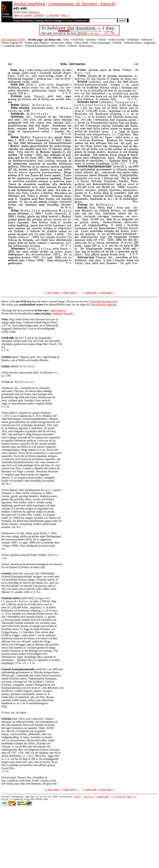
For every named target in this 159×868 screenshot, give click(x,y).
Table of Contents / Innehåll (28, 15)
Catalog (39, 21)
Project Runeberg (23, 21)
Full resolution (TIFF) (13, 40)
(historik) (68, 313)
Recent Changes (54, 21)
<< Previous (52, 15)
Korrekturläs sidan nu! (104, 305)
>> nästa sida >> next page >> (99, 293)
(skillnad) (57, 313)
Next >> (65, 15)
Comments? (81, 21)
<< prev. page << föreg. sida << (61, 293)
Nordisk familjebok (29, 4)
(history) (61, 310)
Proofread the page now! (104, 301)
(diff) (53, 310)
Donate (68, 21)
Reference (34, 12)
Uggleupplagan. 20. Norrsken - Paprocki (82, 4)
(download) (103, 797)
